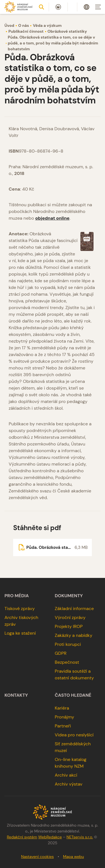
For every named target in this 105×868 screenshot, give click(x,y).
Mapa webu (73, 857)
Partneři (63, 726)
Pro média (17, 596)
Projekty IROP (69, 626)
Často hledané (73, 695)
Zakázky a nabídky (74, 635)
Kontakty (16, 695)
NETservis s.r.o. (80, 837)
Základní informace (74, 609)
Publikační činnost (26, 31)
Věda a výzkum (47, 25)
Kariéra (62, 708)
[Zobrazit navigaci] (98, 7)
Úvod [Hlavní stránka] (9, 25)
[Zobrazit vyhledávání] (41, 7)
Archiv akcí (66, 775)
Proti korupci (68, 644)
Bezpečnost (67, 662)
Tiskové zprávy (20, 609)
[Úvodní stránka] (18, 7)
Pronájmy (65, 717)
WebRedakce (50, 837)
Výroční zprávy (70, 617)
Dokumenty (69, 596)
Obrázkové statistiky (67, 31)
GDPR (61, 653)
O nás (24, 25)
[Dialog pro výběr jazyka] (87, 7)
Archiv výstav (69, 784)
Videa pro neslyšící (74, 735)
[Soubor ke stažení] (53, 547)
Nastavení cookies (37, 857)
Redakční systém (22, 837)
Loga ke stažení (20, 633)
